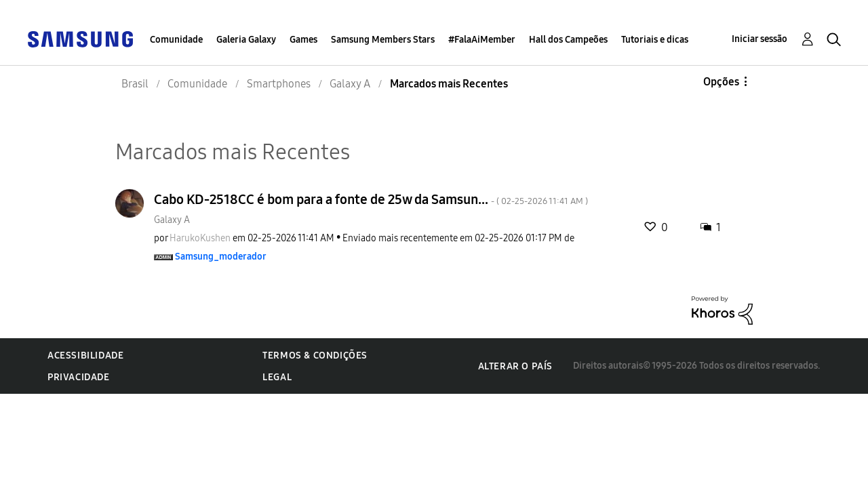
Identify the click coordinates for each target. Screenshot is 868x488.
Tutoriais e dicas (655, 40)
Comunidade (176, 40)
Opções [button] (721, 82)
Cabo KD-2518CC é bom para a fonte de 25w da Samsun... (371, 199)
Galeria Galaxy (246, 40)
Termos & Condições (315, 355)
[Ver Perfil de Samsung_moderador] (221, 257)
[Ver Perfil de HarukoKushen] (200, 238)
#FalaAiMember (482, 40)
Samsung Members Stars (383, 40)
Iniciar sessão (759, 39)
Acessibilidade (85, 355)
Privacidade (79, 377)
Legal (277, 377)
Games (303, 40)
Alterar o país (515, 366)
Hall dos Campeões (568, 40)
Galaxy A (172, 220)
